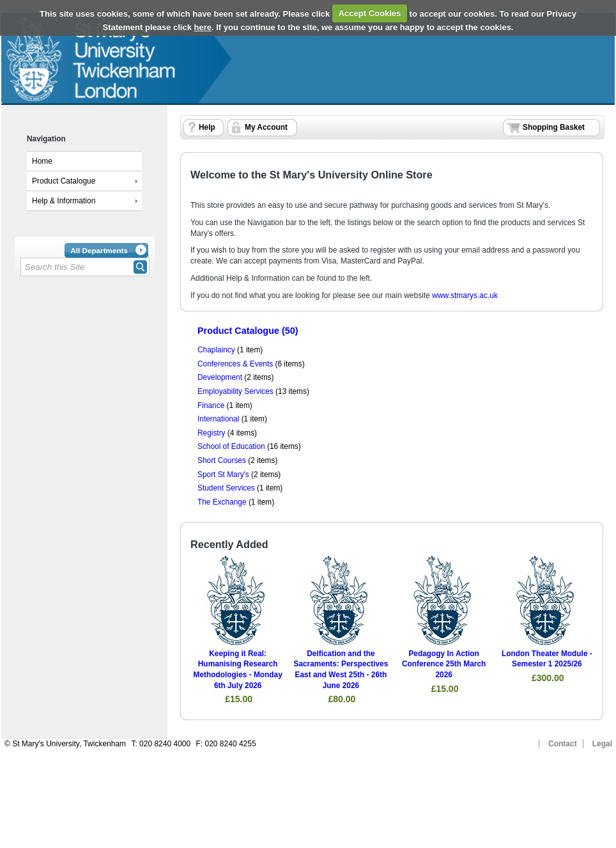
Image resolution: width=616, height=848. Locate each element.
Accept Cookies (370, 13)
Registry (212, 433)
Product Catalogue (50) (248, 331)
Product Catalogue (64, 181)
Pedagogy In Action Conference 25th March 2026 (444, 664)
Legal (602, 744)
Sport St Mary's (223, 475)
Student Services (226, 488)
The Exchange (222, 502)
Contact (563, 744)
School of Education (231, 446)
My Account (266, 127)
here (203, 27)
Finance (211, 405)
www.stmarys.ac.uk (465, 295)
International (218, 419)
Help (207, 127)
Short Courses (222, 460)
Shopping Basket (554, 127)
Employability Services (235, 391)
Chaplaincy (216, 350)
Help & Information (64, 201)
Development (220, 377)
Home (42, 161)
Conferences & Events (235, 364)
